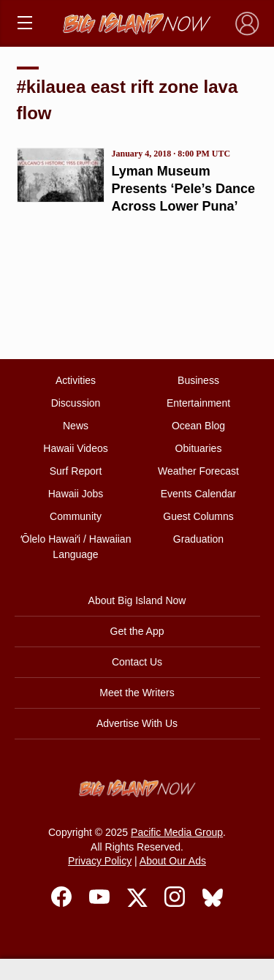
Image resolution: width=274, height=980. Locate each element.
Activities (76, 380)
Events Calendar (199, 494)
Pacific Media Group (177, 832)
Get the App (137, 631)
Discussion (76, 403)
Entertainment (198, 403)
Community (76, 516)
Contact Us (137, 662)
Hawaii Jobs (76, 494)
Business (198, 380)
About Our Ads (173, 861)
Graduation (198, 539)
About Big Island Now (137, 600)
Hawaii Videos (75, 448)
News (76, 426)
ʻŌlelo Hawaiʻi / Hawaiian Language (76, 547)
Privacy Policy (100, 861)
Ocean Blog (198, 426)
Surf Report (76, 471)
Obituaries (199, 448)
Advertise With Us (137, 723)
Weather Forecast (198, 471)
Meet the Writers (137, 693)
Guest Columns (198, 516)
